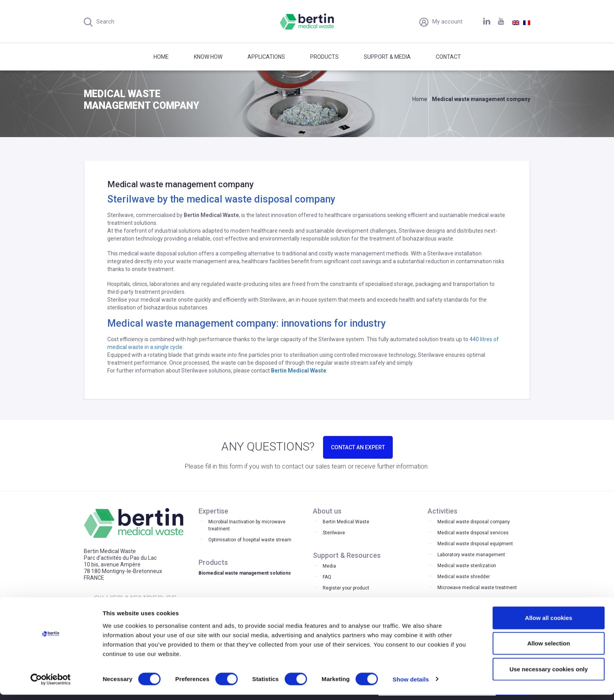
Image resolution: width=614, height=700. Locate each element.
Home (161, 57)
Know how (208, 57)
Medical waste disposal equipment (475, 544)
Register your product (346, 588)
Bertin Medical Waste (346, 522)
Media (329, 566)
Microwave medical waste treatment (477, 588)
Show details (411, 685)
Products (324, 57)
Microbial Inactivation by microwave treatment (247, 525)
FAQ (327, 577)
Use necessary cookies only (549, 674)
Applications (266, 57)
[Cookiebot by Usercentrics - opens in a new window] (51, 685)
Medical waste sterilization (467, 566)
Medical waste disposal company (474, 522)
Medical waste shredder (464, 577)
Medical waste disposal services (473, 533)
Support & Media (387, 57)
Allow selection (548, 649)
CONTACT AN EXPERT (358, 447)
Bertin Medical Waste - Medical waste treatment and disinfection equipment (307, 22)
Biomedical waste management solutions (245, 573)
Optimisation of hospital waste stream (250, 540)
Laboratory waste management (471, 555)
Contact (448, 57)
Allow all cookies (549, 623)
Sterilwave (334, 533)
